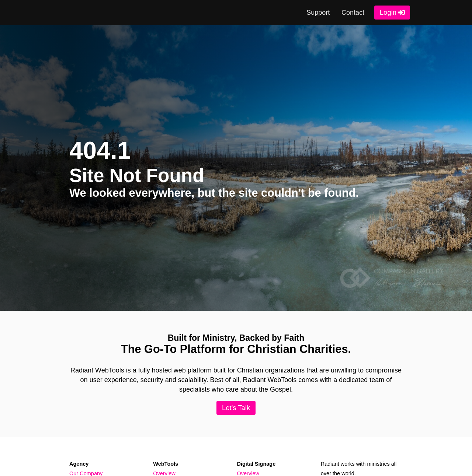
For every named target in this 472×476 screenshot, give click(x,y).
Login (388, 12)
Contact (353, 13)
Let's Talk (236, 408)
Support (318, 13)
